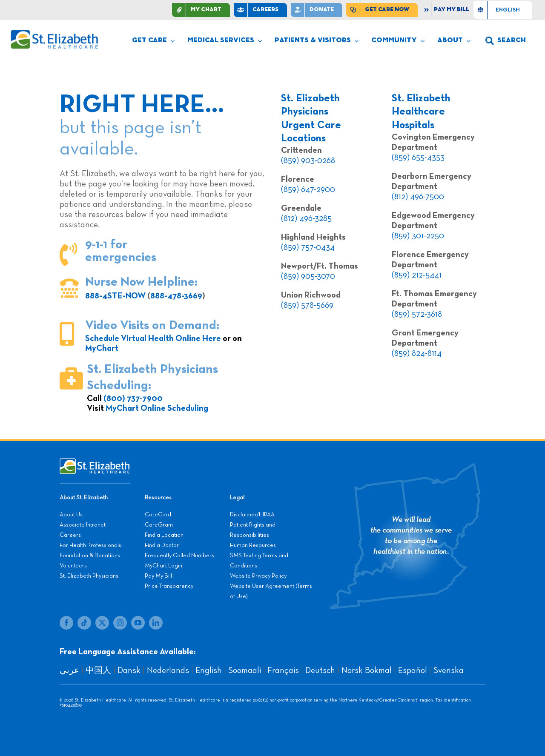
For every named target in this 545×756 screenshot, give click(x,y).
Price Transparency (169, 586)
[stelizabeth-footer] (95, 462)
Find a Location (164, 535)
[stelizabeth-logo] (54, 34)
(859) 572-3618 (417, 314)
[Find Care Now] (382, 10)
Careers (70, 535)
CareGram (159, 525)
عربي (69, 670)
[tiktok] (84, 623)
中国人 (98, 670)
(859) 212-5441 (417, 275)
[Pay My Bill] (447, 10)
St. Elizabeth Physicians (89, 576)
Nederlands (168, 670)
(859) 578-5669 (307, 305)
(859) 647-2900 (308, 189)
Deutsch (320, 670)
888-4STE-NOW (115, 296)
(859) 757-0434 (308, 247)
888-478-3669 (176, 296)
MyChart (102, 348)
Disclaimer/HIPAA (252, 515)
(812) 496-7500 (418, 197)
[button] (506, 41)
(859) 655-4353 (418, 157)
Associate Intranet (83, 525)
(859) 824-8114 (417, 353)
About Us (71, 515)
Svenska (449, 670)
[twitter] (102, 623)
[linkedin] (156, 623)
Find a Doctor (162, 545)
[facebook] (66, 623)
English (209, 670)
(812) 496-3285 (306, 218)
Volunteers (73, 566)
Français (283, 670)
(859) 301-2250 (418, 236)
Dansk (129, 670)
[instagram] (120, 623)
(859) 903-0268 (308, 160)
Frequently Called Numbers (179, 556)
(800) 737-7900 (133, 398)
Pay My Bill (158, 576)
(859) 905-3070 (308, 276)
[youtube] (138, 623)
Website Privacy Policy (258, 576)
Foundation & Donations (90, 556)
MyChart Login (163, 566)
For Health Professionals (90, 545)
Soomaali (245, 670)
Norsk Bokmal (367, 670)
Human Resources (253, 545)
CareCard (158, 515)
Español (413, 670)
